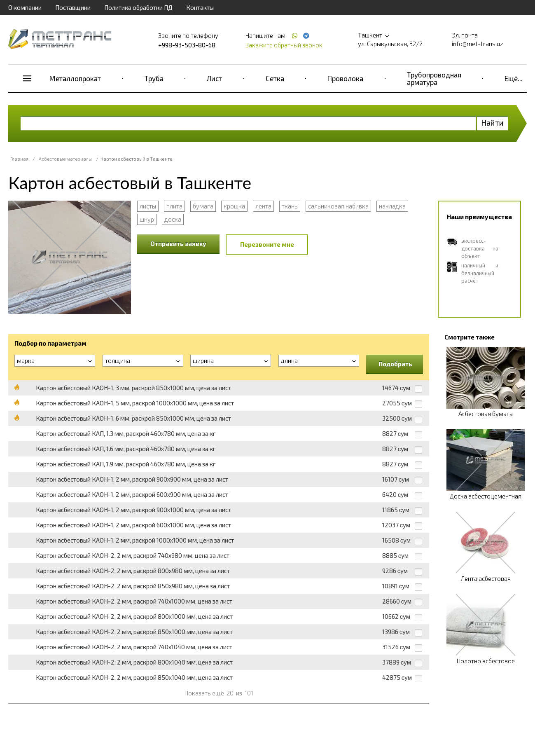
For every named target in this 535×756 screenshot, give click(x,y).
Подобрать (395, 364)
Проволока (345, 78)
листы (148, 206)
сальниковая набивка (338, 206)
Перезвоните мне (267, 244)
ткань (290, 206)
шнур (147, 219)
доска (173, 219)
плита (174, 206)
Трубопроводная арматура (434, 78)
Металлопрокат (75, 78)
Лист (214, 78)
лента (263, 206)
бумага (203, 206)
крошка (234, 206)
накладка (392, 206)
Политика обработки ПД (138, 7)
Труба (154, 78)
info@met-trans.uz (478, 44)
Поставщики (73, 7)
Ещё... (514, 78)
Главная (19, 159)
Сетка (275, 78)
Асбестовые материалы (65, 159)
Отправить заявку (178, 243)
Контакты (200, 7)
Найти (492, 123)
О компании (25, 7)
